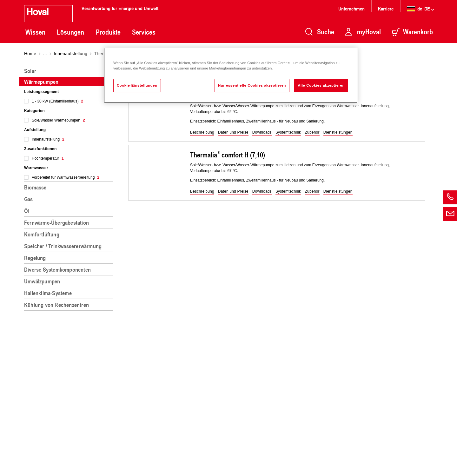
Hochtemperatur (48, 158)
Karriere (386, 8)
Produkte (108, 32)
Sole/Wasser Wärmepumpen (58, 120)
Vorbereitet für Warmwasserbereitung (66, 177)
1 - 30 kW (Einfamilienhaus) (57, 101)
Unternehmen (351, 8)
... (45, 54)
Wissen (35, 32)
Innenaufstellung (70, 54)
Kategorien (34, 111)
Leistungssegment (41, 92)
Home (30, 54)
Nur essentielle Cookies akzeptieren (252, 85)
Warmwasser (36, 168)
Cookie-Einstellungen (137, 85)
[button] (202, 133)
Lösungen (70, 32)
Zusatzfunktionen (40, 149)
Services (144, 32)
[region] (70, 268)
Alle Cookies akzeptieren (321, 85)
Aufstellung (35, 130)
